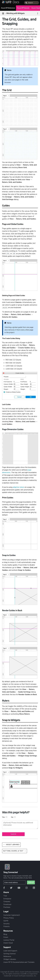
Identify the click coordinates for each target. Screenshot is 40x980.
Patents (7, 926)
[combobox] (31, 3)
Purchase (7, 907)
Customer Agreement (12, 915)
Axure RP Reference (8, 8)
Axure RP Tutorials (23, 8)
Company (7, 902)
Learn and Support (10, 951)
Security (6, 924)
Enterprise (7, 899)
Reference (7, 956)
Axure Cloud (8, 943)
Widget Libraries (10, 959)
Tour (5, 896)
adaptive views (18, 487)
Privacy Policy (9, 918)
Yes (6, 817)
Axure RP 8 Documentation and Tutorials (19, 962)
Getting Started (9, 954)
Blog (5, 934)
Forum (6, 937)
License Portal (9, 940)
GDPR (6, 921)
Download (7, 904)
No (13, 817)
